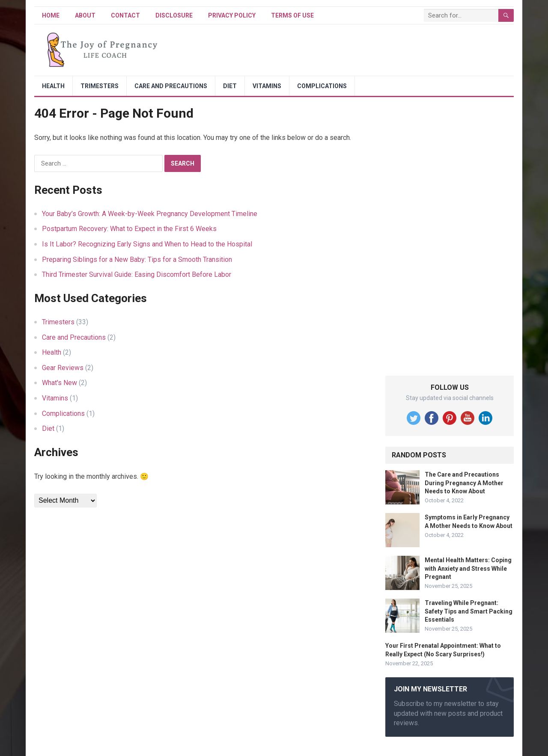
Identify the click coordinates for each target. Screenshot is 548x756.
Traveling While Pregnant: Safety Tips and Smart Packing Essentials (469, 611)
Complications (322, 86)
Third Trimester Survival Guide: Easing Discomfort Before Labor (137, 274)
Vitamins (267, 86)
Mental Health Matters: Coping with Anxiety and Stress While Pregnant (468, 568)
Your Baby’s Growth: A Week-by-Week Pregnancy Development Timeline (150, 214)
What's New (60, 383)
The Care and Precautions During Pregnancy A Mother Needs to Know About (464, 483)
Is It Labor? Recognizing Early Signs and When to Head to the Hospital (147, 244)
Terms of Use (292, 15)
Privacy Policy (232, 15)
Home (51, 15)
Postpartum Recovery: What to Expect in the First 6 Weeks (129, 229)
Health (53, 86)
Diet (230, 86)
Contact (125, 15)
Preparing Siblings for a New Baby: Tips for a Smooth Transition (137, 259)
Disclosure (174, 15)
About (85, 15)
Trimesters (100, 86)
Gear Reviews (63, 368)
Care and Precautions (171, 86)
